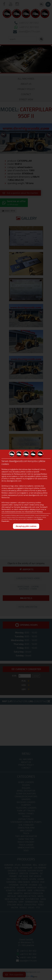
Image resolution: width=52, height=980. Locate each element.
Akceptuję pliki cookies (26, 526)
